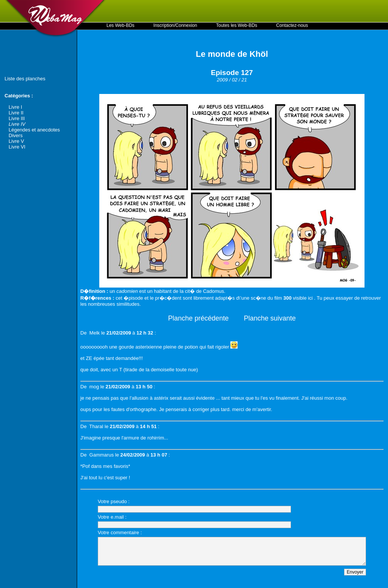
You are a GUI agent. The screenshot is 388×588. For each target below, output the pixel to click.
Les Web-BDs (120, 25)
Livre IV (17, 124)
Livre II (16, 113)
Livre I (15, 107)
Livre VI (17, 147)
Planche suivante (270, 318)
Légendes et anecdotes (34, 130)
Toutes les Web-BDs (237, 25)
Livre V (16, 141)
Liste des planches (25, 79)
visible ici (303, 298)
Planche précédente (198, 318)
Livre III (17, 118)
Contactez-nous (292, 25)
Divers (16, 135)
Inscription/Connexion (175, 25)
